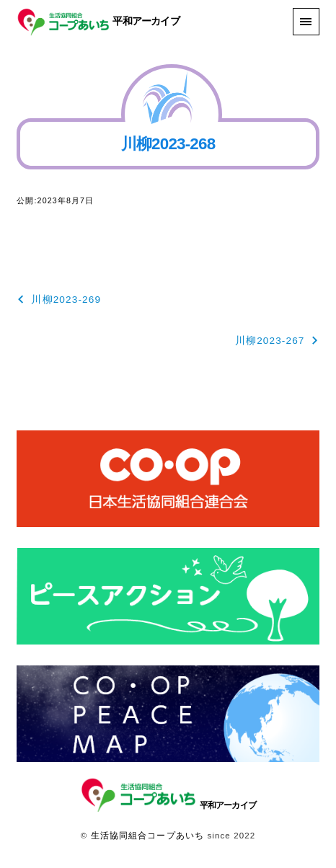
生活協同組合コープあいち (147, 836)
